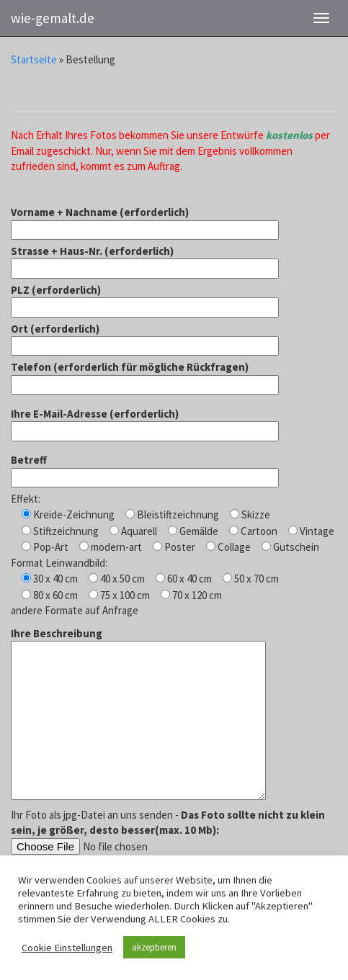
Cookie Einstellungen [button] (67, 948)
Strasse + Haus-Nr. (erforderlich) (145, 260)
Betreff (145, 468)
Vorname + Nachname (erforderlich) (145, 221)
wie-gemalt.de (53, 18)
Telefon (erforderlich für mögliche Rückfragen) (145, 376)
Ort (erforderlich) (145, 337)
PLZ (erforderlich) (145, 298)
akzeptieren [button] (154, 947)
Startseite (34, 59)
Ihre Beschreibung (138, 715)
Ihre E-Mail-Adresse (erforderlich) (145, 422)
